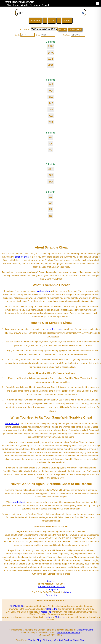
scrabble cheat (22, 257)
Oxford (45, 5)
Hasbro (48, 617)
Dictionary (35, 5)
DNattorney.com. (85, 630)
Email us (51, 581)
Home (16, 5)
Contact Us (51, 595)
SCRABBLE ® (16, 606)
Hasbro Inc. (52, 609)
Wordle (24, 5)
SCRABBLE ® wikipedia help (51, 586)
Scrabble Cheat (71, 640)
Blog (9, 5)
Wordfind (58, 640)
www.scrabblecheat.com (69, 633)
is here (68, 592)
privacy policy (51, 589)
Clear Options (75, 30)
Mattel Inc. (46, 612)
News (83, 640)
